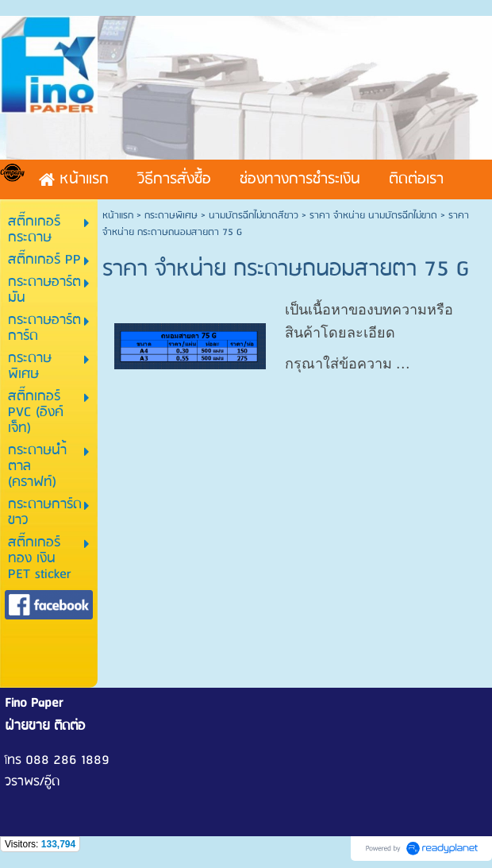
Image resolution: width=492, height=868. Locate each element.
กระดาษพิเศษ (171, 216)
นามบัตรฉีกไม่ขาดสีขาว (254, 216)
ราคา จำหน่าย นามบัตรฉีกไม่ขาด (373, 216)
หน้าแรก (118, 216)
